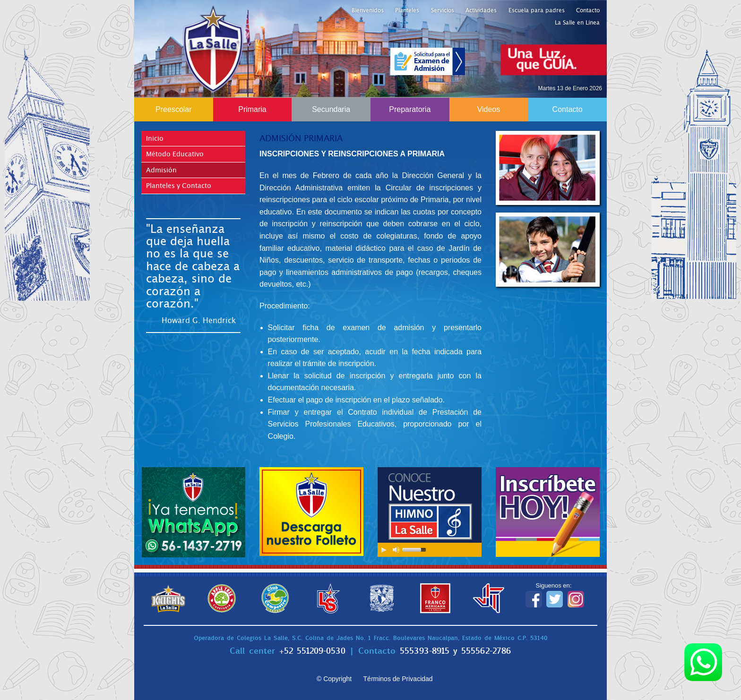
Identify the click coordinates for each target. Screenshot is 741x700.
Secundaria (331, 109)
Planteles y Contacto (179, 186)
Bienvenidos (368, 10)
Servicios (443, 10)
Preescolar (173, 109)
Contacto (588, 10)
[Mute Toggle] (396, 550)
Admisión (161, 170)
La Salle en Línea (577, 23)
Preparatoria (410, 109)
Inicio (155, 138)
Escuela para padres (537, 10)
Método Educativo (175, 154)
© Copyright (334, 679)
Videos (489, 109)
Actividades (481, 10)
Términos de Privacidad (398, 679)
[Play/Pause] (384, 550)
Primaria (252, 109)
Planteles (407, 10)
